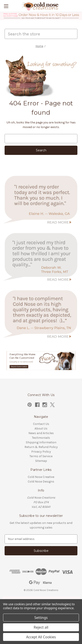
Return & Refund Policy (41, 447)
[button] (41, 16)
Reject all (41, 627)
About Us (41, 428)
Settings (41, 618)
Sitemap (41, 461)
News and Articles (41, 433)
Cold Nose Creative (41, 477)
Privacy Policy (41, 452)
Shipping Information (41, 442)
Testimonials (41, 438)
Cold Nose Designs (41, 482)
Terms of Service (41, 456)
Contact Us (41, 424)
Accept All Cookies (41, 637)
